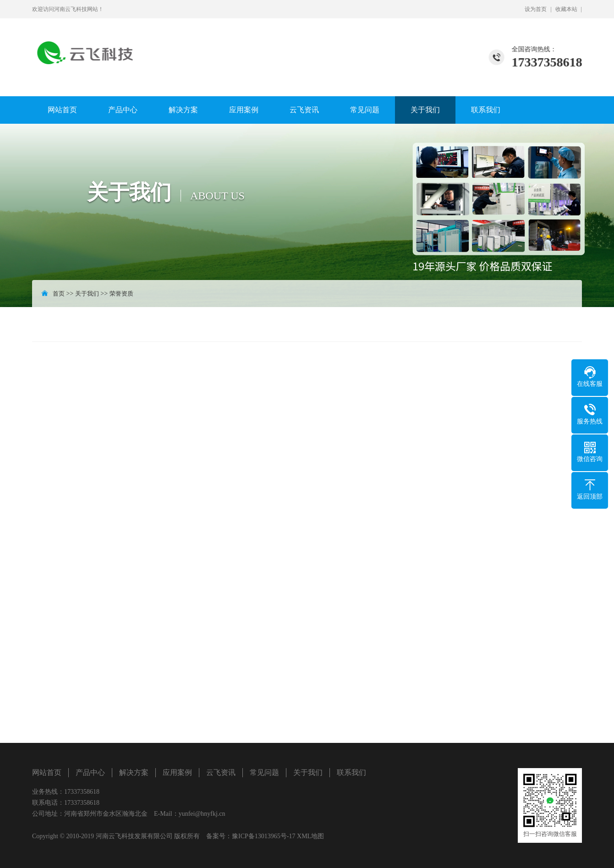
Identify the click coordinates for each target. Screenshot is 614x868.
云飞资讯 (304, 110)
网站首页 (62, 110)
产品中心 (123, 110)
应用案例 (244, 110)
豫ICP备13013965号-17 (263, 836)
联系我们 (486, 110)
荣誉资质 (121, 294)
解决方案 (183, 110)
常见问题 (365, 110)
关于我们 (425, 110)
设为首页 (536, 9)
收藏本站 (566, 9)
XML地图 (310, 836)
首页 (59, 294)
